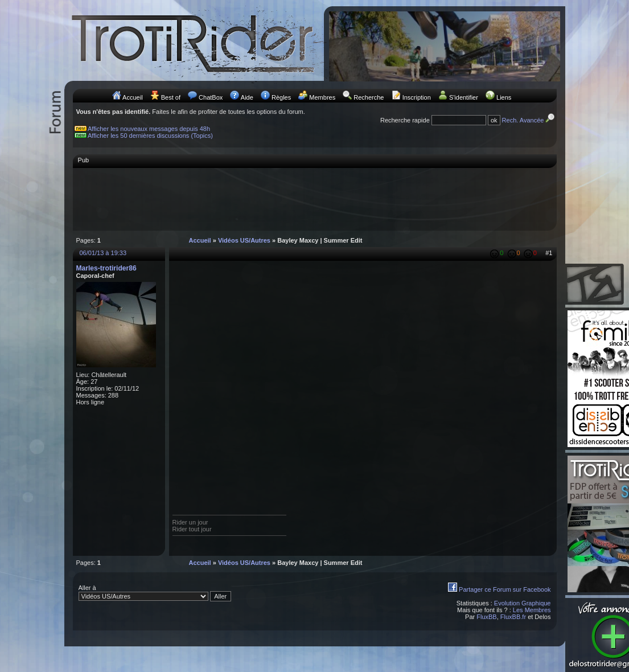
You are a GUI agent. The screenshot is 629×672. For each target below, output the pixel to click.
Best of (171, 97)
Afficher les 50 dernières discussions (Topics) (150, 136)
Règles (281, 97)
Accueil (132, 97)
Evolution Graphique (523, 603)
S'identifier (464, 97)
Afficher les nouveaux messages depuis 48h (149, 129)
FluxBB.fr (513, 617)
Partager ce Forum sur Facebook (505, 589)
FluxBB (486, 617)
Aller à (155, 593)
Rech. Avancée (529, 120)
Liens (504, 97)
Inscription (417, 97)
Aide (247, 97)
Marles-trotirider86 (106, 268)
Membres (322, 97)
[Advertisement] (315, 199)
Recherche (369, 97)
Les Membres (532, 610)
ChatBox (211, 97)
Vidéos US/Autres (244, 240)
